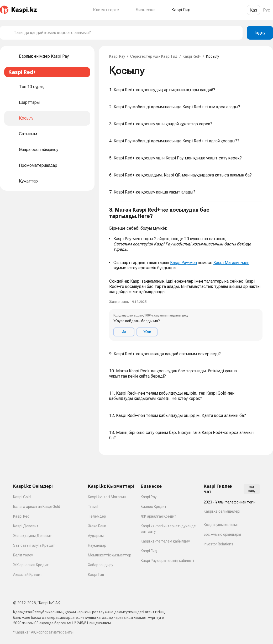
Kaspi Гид (96, 575)
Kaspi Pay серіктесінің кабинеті (167, 561)
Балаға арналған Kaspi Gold (37, 507)
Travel (93, 507)
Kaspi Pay (117, 56)
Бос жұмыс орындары (222, 534)
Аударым (96, 536)
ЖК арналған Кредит (31, 565)
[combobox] (126, 33)
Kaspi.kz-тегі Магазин (107, 497)
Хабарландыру (101, 565)
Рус (267, 10)
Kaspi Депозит (26, 526)
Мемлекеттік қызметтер (110, 555)
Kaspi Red (21, 516)
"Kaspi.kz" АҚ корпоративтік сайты (43, 632)
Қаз (253, 10)
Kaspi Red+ (192, 56)
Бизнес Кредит (154, 507)
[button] (186, 274)
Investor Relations (219, 544)
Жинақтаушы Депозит (33, 536)
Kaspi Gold (22, 497)
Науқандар (97, 545)
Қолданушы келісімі (221, 525)
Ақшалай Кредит (28, 575)
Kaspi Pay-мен (183, 263)
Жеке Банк (97, 526)
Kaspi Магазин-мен (231, 263)
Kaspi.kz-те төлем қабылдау (165, 541)
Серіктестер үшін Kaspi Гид (154, 56)
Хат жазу (252, 489)
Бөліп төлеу (23, 555)
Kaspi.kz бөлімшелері (222, 511)
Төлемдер (97, 516)
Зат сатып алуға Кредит (34, 545)
